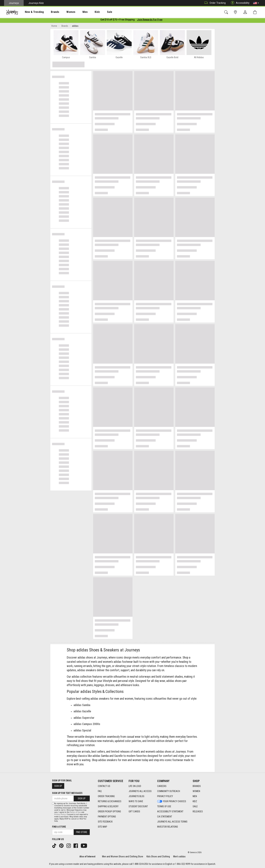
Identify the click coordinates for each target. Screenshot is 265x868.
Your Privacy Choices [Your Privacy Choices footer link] (172, 802)
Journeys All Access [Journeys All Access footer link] (140, 791)
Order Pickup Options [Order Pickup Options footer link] (109, 812)
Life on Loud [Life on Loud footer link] (135, 786)
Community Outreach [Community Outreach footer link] (169, 791)
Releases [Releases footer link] (198, 812)
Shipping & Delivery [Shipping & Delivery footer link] (108, 807)
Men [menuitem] (76, 12)
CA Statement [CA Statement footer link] (165, 817)
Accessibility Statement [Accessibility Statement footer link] (170, 812)
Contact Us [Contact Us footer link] (104, 786)
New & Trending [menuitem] (31, 12)
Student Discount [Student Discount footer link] (138, 807)
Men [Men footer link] (195, 796)
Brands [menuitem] (50, 12)
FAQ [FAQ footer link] (100, 791)
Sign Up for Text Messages (67, 793)
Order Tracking (214, 3)
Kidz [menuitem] (87, 12)
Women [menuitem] (64, 12)
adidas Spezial (82, 731)
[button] (256, 3)
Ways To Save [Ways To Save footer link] (136, 802)
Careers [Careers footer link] (162, 786)
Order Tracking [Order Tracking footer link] (106, 796)
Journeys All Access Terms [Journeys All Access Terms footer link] (172, 822)
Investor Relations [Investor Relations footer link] (168, 827)
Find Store (82, 832)
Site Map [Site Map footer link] (103, 827)
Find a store (59, 827)
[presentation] (31, 12)
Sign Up (58, 786)
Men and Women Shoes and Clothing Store (123, 856)
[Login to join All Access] (118, 20)
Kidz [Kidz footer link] (195, 802)
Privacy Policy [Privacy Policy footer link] (165, 796)
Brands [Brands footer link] (197, 786)
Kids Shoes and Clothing (158, 856)
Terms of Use (75, 812)
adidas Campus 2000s (87, 725)
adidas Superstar (84, 718)
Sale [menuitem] (98, 12)
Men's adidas (179, 856)
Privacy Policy (60, 814)
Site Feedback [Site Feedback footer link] (105, 822)
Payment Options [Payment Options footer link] (107, 817)
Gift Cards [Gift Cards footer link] (134, 812)
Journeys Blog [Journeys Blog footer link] (136, 796)
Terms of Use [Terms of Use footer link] (164, 807)
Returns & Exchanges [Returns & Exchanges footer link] (110, 802)
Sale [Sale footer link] (195, 807)
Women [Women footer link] (196, 791)
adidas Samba (82, 706)
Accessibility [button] (239, 3)
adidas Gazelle (82, 712)
